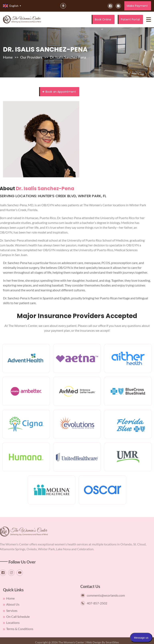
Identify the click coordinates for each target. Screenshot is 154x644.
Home (8, 57)
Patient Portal (130, 19)
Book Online (103, 19)
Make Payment (137, 6)
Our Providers (31, 57)
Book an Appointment (59, 92)
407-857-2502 (99, 608)
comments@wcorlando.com (108, 600)
